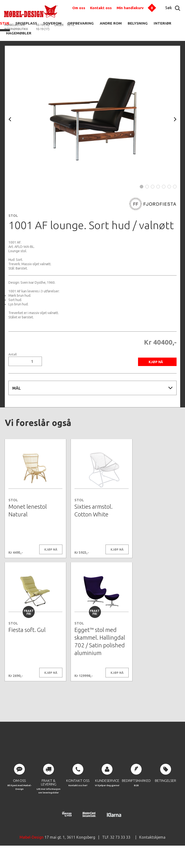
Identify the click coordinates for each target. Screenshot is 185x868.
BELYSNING (138, 23)
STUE (5, 23)
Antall (13, 354)
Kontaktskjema (152, 854)
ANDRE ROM (111, 23)
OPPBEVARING (81, 23)
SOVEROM (52, 23)
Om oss (79, 8)
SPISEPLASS (26, 23)
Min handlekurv (130, 8)
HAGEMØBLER (19, 33)
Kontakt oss (101, 8)
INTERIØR (162, 23)
